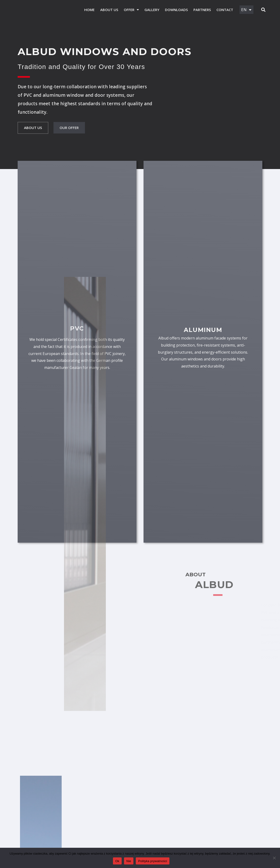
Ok (117, 861)
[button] (263, 10)
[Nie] (274, 858)
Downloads (175, 10)
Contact (224, 10)
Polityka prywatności (153, 861)
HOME (88, 10)
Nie (129, 861)
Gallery (151, 10)
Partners (201, 10)
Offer (130, 10)
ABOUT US (108, 10)
